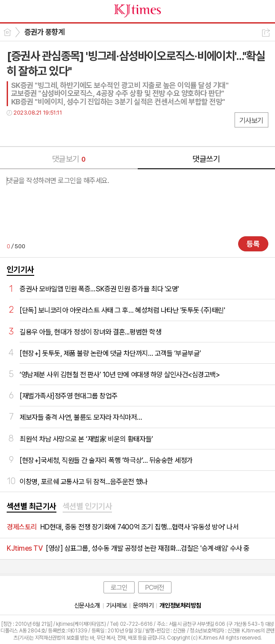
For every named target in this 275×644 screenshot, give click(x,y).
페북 (14, 131)
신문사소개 (87, 605)
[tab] (32, 507)
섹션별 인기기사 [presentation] (88, 506)
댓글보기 (69, 159)
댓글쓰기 (206, 159)
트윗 (32, 131)
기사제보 (116, 605)
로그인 (119, 588)
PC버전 (155, 588)
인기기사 (20, 269)
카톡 (50, 131)
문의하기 (143, 605)
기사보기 (251, 121)
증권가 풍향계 (44, 32)
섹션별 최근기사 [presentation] (32, 506)
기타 (68, 131)
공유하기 (266, 33)
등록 (253, 244)
